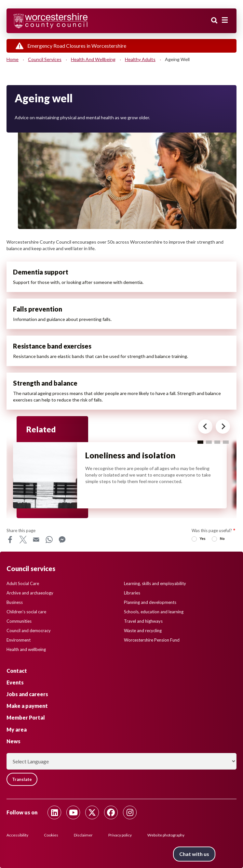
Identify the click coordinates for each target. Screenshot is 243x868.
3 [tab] (217, 442)
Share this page (21, 530)
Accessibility (17, 835)
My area (17, 729)
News (13, 741)
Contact (17, 671)
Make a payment (27, 706)
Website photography (166, 835)
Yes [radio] (203, 538)
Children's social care (26, 612)
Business (15, 602)
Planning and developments (150, 602)
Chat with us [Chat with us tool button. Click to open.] (194, 854)
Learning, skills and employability (155, 583)
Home (13, 59)
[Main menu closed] (225, 20)
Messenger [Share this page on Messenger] (62, 540)
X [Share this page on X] (23, 540)
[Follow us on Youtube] (73, 812)
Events (15, 682)
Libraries (132, 593)
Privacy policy (120, 835)
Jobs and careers (27, 694)
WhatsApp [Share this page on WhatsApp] (49, 540)
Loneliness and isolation (130, 455)
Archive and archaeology (30, 593)
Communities (19, 621)
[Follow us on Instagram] (130, 812)
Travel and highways (143, 621)
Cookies (51, 835)
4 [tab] (226, 442)
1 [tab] (200, 442)
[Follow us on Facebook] (111, 812)
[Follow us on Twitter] (92, 812)
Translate (22, 779)
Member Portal (26, 717)
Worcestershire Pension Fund (152, 640)
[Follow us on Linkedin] (54, 812)
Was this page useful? (212, 530)
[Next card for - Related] (223, 427)
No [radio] (222, 538)
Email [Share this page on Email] (36, 540)
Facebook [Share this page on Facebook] (10, 540)
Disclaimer (83, 835)
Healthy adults (140, 59)
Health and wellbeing (93, 59)
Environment (19, 640)
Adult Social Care (23, 583)
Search (214, 20)
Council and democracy (29, 631)
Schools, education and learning (154, 612)
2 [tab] (209, 442)
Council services (45, 59)
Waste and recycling (143, 631)
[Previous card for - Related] (205, 427)
